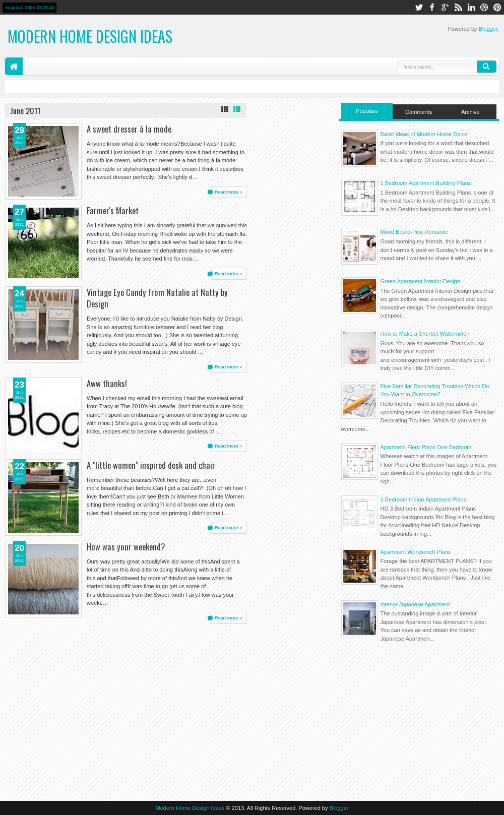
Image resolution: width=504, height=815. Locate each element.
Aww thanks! (107, 383)
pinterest (497, 7)
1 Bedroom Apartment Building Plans (426, 183)
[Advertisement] (419, 719)
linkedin (471, 7)
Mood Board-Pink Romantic (415, 232)
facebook (432, 7)
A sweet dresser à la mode (129, 129)
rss (458, 7)
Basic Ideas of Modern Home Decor (424, 134)
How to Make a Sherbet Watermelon (425, 334)
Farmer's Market (113, 210)
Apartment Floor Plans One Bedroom (426, 447)
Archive (470, 112)
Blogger (488, 29)
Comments (419, 112)
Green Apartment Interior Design (420, 281)
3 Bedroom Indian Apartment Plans (424, 499)
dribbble (484, 7)
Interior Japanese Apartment (415, 604)
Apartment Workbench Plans (416, 552)
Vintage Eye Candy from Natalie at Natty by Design (157, 298)
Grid (225, 109)
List (237, 109)
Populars (367, 111)
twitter (419, 7)
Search (487, 67)
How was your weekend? (126, 547)
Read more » (228, 192)
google (445, 7)
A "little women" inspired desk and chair (151, 465)
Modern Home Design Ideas (90, 36)
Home (14, 66)
